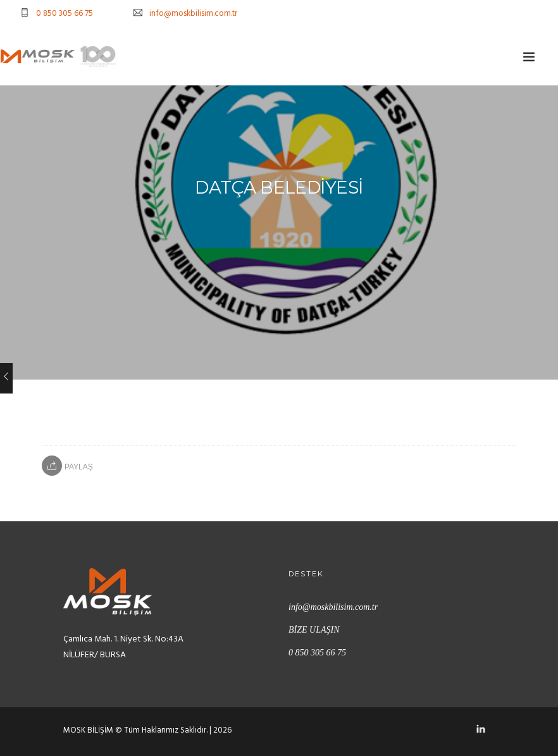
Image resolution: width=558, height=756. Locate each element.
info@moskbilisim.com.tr (193, 14)
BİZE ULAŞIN (314, 630)
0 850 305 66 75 (65, 14)
